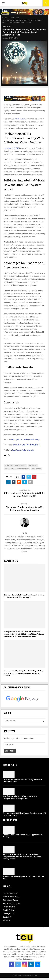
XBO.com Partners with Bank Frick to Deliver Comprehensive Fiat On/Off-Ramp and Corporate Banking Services (22, 857)
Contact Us (7, 917)
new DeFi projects (23, 469)
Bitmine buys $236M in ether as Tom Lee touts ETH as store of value (24, 814)
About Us (7, 920)
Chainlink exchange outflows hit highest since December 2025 (22, 781)
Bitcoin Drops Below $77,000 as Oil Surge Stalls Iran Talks (23, 878)
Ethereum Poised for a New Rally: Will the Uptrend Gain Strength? (24, 495)
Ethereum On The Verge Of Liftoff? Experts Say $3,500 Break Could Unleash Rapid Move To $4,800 (23, 673)
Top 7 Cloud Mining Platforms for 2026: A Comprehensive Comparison (20, 797)
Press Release (7, 26)
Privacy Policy (9, 914)
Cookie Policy (8, 910)
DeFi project (9, 469)
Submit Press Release (12, 897)
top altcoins (36, 469)
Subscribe (10, 751)
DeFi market (33, 465)
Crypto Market (21, 465)
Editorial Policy (9, 907)
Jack (6, 38)
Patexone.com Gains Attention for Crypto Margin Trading (23, 836)
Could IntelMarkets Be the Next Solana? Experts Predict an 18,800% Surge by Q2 (24, 596)
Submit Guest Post (10, 893)
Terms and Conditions (12, 903)
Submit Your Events (11, 900)
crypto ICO (9, 465)
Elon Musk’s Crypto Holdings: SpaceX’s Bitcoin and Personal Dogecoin (24, 509)
